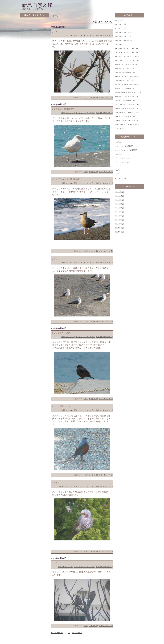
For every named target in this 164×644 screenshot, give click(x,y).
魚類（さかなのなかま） (124, 72)
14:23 (86, 626)
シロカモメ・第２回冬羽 (124, 146)
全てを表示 (77, 633)
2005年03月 (120, 216)
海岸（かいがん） (68, 113)
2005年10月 (120, 196)
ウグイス (119, 142)
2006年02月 (120, 192)
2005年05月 (120, 208)
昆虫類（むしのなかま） (124, 88)
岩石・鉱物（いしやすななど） (127, 112)
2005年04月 (120, 212)
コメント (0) (93, 98)
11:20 (86, 322)
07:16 (86, 399)
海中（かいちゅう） (123, 40)
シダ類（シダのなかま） (124, 100)
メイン (55, 16)
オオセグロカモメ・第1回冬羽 (126, 150)
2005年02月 (120, 220)
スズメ (118, 170)
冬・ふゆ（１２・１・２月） (84, 567)
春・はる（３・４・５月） (85, 36)
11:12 (86, 98)
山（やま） (119, 28)
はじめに (119, 20)
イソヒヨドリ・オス (123, 162)
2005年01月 (120, 224)
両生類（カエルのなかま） (125, 64)
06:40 (86, 475)
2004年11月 (120, 232)
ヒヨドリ (119, 166)
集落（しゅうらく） (67, 486)
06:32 (86, 551)
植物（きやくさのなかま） (125, 96)
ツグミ (118, 174)
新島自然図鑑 (37, 5)
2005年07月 (120, 200)
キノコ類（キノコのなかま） (126, 104)
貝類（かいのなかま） (123, 80)
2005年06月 (120, 204)
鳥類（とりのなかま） (104, 36)
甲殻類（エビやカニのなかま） (127, 76)
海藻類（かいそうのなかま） (126, 108)
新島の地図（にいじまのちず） (127, 124)
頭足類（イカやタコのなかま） (127, 84)
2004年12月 (120, 228)
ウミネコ (119, 154)
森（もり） (70, 36)
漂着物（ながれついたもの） (126, 120)
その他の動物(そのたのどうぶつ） (128, 92)
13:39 (86, 172)
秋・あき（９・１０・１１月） (127, 56)
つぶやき (119, 128)
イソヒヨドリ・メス (123, 158)
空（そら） (119, 44)
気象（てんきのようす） (124, 116)
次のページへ (57, 633)
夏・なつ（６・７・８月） (125, 52)
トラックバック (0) (106, 98)
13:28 (86, 251)
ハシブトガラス (121, 178)
